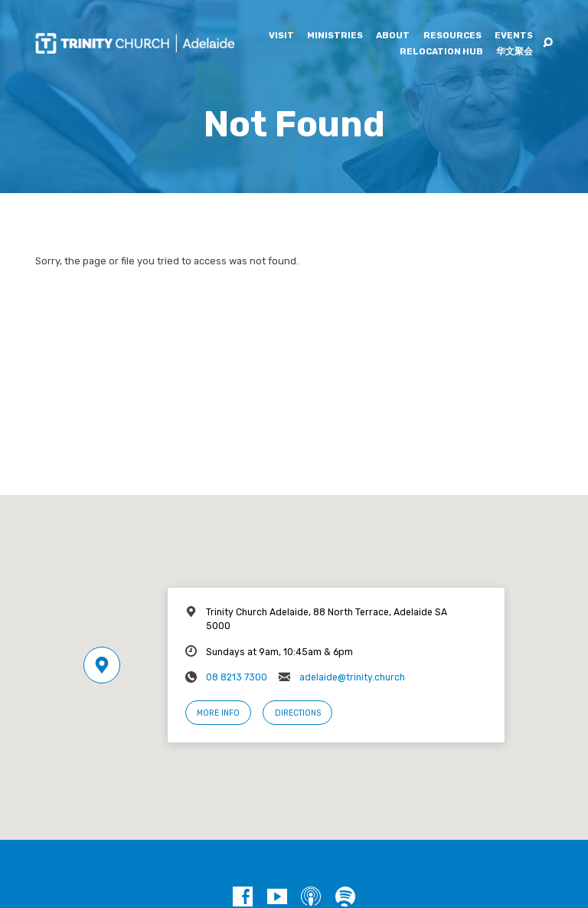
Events (514, 36)
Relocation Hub (441, 52)
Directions (298, 713)
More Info (218, 713)
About (393, 36)
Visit (281, 36)
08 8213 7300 (237, 677)
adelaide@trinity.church (352, 677)
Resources (452, 36)
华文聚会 (514, 52)
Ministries (335, 36)
